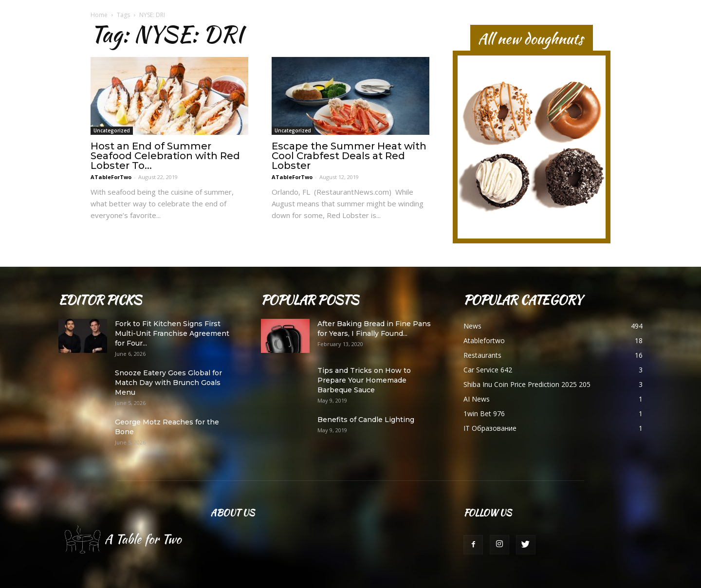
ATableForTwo (111, 177)
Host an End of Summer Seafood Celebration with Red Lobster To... (165, 156)
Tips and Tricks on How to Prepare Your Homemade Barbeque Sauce (364, 380)
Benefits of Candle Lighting (366, 420)
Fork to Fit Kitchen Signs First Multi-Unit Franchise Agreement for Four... (172, 333)
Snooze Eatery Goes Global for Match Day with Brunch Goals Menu (168, 383)
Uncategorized (112, 130)
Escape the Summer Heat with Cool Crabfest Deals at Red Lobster (349, 156)
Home (99, 15)
